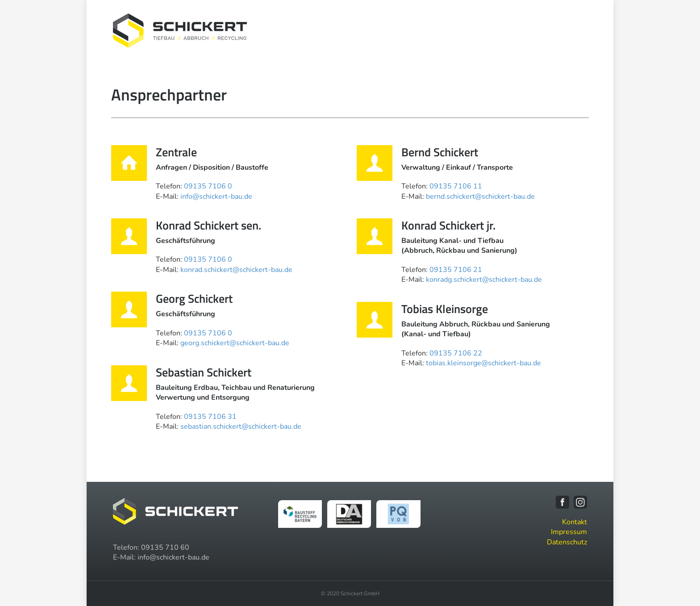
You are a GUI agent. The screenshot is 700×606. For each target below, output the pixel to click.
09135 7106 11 (456, 186)
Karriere (531, 30)
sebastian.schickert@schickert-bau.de (241, 426)
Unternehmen (375, 30)
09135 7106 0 (208, 186)
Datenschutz (567, 542)
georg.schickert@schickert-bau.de (235, 343)
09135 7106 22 (456, 353)
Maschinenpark (481, 30)
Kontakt (568, 30)
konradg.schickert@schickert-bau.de (484, 280)
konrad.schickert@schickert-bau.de (236, 270)
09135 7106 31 (210, 417)
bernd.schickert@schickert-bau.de (480, 196)
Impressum (569, 532)
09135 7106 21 (456, 270)
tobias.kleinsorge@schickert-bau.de (483, 363)
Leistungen (427, 30)
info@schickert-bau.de (216, 196)
